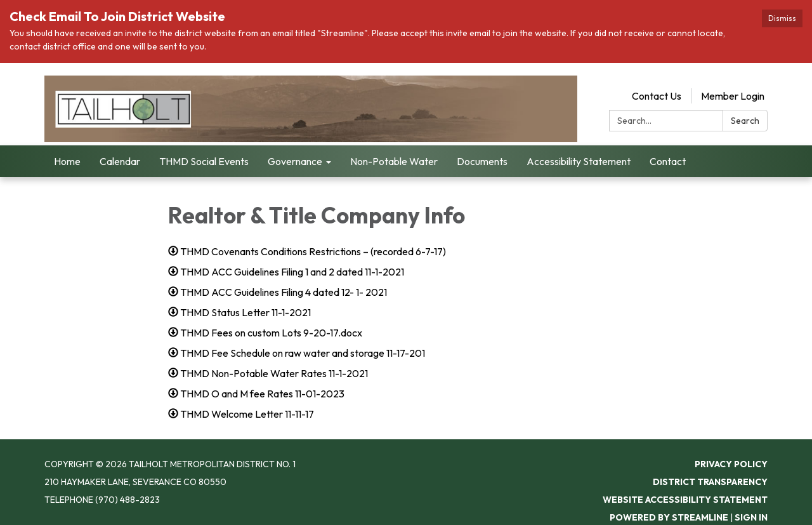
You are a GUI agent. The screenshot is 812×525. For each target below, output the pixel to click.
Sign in (751, 517)
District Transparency (710, 482)
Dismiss (782, 18)
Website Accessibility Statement (685, 500)
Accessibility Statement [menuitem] (579, 161)
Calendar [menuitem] (120, 161)
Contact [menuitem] (668, 161)
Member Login (733, 96)
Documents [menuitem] (482, 161)
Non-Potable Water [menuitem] (394, 161)
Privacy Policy (731, 464)
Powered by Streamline (669, 517)
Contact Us (657, 96)
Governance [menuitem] (295, 161)
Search (745, 121)
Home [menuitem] (67, 161)
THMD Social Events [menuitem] (204, 161)
